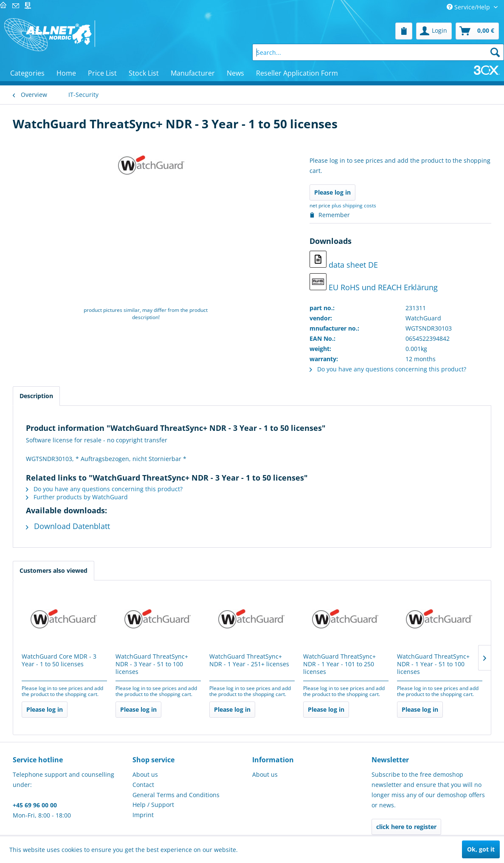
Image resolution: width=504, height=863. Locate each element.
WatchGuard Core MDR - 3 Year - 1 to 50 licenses (59, 660)
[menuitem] (404, 31)
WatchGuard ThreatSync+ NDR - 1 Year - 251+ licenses (249, 660)
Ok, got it (481, 849)
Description (36, 396)
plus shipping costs (354, 205)
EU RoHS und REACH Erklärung (374, 283)
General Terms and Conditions (176, 795)
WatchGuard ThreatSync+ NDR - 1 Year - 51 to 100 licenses (433, 664)
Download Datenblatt (68, 526)
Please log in (332, 192)
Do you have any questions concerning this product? (388, 369)
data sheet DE (344, 260)
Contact (143, 785)
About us (145, 774)
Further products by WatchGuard (77, 497)
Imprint (143, 815)
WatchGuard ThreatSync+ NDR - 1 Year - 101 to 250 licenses (339, 664)
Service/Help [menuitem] (469, 7)
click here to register (406, 827)
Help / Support (153, 805)
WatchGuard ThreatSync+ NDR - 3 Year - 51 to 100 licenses (152, 664)
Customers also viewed (53, 570)
